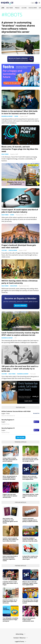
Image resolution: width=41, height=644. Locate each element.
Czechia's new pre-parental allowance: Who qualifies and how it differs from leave (10, 540)
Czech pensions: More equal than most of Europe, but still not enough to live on (30, 460)
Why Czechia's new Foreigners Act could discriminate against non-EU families (10, 521)
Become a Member (20, 306)
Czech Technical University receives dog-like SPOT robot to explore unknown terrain (20, 334)
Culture (24, 8)
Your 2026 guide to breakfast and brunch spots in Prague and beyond (10, 620)
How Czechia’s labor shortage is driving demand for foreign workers (30, 601)
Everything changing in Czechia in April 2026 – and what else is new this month (30, 540)
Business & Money (7, 116)
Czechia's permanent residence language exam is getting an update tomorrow (30, 520)
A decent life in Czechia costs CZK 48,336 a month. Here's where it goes (30, 558)
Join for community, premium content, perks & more (20, 302)
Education (14, 286)
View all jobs (20, 437)
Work (16, 116)
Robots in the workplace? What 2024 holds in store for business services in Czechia (20, 112)
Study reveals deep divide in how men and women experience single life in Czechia (10, 558)
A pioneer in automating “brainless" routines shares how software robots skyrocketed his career (18, 27)
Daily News (10, 8)
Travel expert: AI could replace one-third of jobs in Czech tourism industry (20, 211)
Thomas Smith (20, 215)
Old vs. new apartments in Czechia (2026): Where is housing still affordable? (10, 478)
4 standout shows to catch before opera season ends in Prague (10, 583)
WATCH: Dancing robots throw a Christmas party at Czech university (20, 282)
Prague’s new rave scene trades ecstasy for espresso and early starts (10, 496)
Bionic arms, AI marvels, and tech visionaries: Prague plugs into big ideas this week (20, 149)
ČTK (25, 215)
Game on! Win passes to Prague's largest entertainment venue (29, 620)
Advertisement (36, 63)
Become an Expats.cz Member (21, 298)
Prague (17, 8)
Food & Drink (33, 8)
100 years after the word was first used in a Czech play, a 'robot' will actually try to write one (20, 369)
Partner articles (20, 566)
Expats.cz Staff (24, 116)
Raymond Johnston (24, 286)
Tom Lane (33, 374)
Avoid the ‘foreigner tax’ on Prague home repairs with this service (10, 601)
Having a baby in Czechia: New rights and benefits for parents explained (10, 460)
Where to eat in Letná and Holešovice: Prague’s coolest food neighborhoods (30, 478)
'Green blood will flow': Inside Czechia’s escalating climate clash (30, 496)
